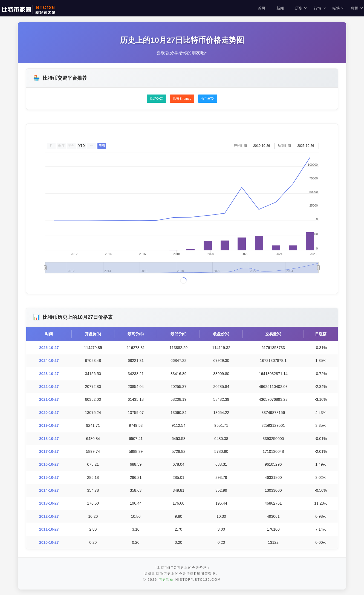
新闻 (280, 8)
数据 (357, 8)
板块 (338, 8)
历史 (301, 8)
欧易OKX (156, 99)
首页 (262, 8)
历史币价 (166, 580)
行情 (320, 8)
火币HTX (208, 99)
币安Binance (182, 99)
